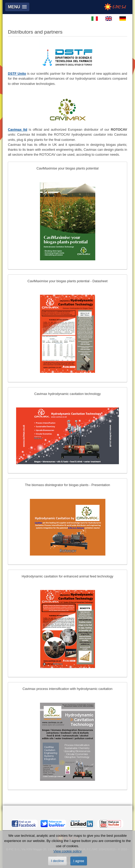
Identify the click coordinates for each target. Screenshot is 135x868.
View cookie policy (68, 851)
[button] (17, 7)
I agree (79, 861)
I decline (57, 861)
